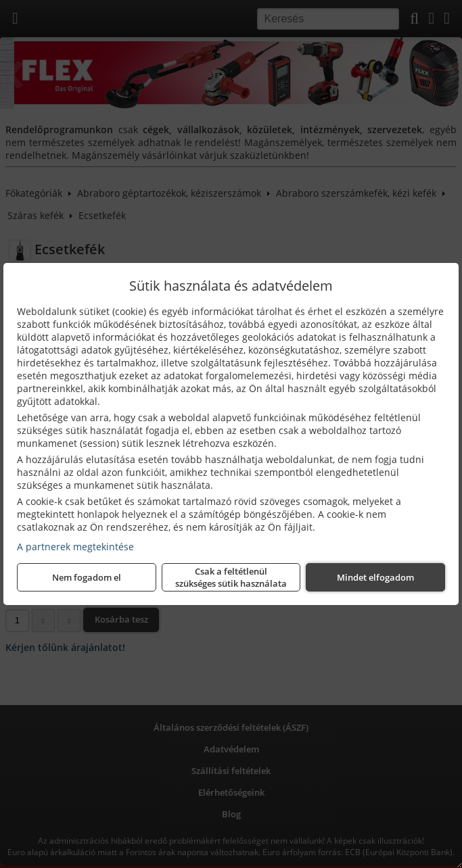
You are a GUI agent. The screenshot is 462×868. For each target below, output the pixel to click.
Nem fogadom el (87, 577)
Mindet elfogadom (375, 577)
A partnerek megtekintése (75, 547)
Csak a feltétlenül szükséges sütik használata (231, 577)
